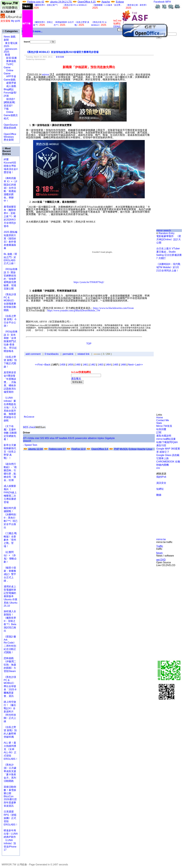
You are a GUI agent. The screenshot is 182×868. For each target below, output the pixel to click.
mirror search (164, 230)
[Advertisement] (166, 90)
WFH (168, 2)
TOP (89, 344)
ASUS (71, 438)
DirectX (27, 441)
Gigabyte (110, 438)
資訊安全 (161, 483)
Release (29, 417)
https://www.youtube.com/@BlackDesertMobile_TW (74, 310)
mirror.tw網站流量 (166, 439)
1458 (63, 365)
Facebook (159, 2)
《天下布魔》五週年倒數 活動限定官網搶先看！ (10, 433)
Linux (149, 449)
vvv (158, 468)
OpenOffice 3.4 (100, 449)
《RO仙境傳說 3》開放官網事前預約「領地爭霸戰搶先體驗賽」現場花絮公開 (11, 279)
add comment (33, 354)
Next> (132, 365)
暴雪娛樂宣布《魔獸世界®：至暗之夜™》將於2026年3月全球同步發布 (10, 216)
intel (37, 438)
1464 (108, 365)
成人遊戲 (10, 86)
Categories (10, 31)
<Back (47, 365)
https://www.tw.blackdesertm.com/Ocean (113, 308)
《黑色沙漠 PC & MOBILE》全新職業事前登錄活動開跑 (10, 302)
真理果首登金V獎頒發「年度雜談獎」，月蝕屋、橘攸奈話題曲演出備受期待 (10, 382)
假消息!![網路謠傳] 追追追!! (9, 102)
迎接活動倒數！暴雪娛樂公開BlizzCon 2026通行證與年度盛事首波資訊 (10, 796)
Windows (9, 137)
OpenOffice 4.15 (87, 2)
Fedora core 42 (36, 2)
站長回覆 (161, 429)
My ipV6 (15, 21)
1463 (101, 365)
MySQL (124, 449)
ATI (25, 438)
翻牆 (159, 495)
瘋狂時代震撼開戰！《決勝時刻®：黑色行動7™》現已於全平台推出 (11, 518)
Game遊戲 (10, 80)
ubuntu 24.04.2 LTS (61, 2)
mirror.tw (161, 539)
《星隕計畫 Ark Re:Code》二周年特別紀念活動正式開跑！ (10, 644)
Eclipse (120, 2)
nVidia (31, 438)
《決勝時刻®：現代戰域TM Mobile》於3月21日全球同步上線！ (168, 267)
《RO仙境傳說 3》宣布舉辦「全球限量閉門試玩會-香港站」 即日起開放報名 (11, 341)
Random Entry (165, 233)
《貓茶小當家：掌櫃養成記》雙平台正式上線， (10, 574)
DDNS (117, 27)
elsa (52, 438)
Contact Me (163, 420)
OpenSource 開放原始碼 (11, 125)
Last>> (139, 365)
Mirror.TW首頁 (164, 426)
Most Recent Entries (7, 151)
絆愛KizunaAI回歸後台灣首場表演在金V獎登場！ (11, 166)
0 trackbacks (52, 354)
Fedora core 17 (57, 449)
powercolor (81, 438)
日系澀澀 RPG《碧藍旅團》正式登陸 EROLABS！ (11, 818)
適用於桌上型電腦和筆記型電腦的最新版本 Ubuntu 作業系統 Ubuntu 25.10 (11, 596)
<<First (39, 365)
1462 (93, 365)
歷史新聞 (9, 140)
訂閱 (159, 432)
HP (57, 438)
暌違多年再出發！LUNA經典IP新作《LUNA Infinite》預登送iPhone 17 (11, 840)
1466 (123, 365)
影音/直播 (10, 58)
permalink (68, 354)
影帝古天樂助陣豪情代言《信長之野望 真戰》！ (10, 452)
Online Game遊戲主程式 (11, 115)
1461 (85, 365)
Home (160, 418)
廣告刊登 (161, 445)
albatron (92, 438)
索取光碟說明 (164, 436)
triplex (101, 438)
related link (83, 354)
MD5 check (29, 427)
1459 (70, 365)
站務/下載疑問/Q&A (167, 442)
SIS (42, 438)
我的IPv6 (161, 477)
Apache (106, 2)
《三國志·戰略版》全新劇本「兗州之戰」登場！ (10, 540)
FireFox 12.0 (79, 449)
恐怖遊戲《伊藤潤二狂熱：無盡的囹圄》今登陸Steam (10, 665)
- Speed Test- (30, 445)
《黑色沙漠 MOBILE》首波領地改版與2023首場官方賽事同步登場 (62, 52)
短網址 (160, 489)
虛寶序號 (10, 83)
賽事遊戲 (10, 61)
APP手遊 (10, 76)
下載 (6, 109)
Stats (159, 423)
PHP (117, 449)
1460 (78, 365)
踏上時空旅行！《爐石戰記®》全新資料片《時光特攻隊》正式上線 (10, 712)
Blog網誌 (9, 89)
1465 (116, 365)
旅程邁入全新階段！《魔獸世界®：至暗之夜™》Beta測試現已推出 (10, 621)
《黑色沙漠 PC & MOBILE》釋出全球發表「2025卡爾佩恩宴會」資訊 (10, 687)
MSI (47, 438)
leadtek (63, 438)
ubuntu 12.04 (35, 449)
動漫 (8, 55)
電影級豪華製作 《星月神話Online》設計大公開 (169, 239)
